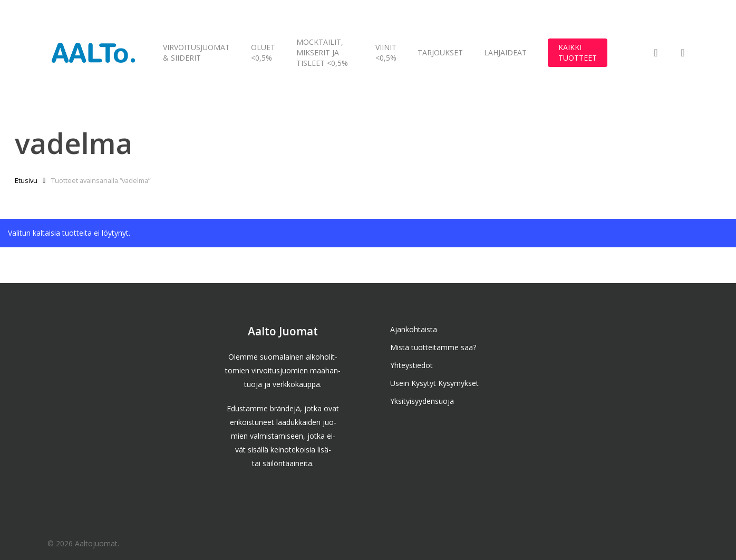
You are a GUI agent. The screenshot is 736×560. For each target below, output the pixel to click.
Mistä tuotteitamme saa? (433, 347)
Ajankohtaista (414, 329)
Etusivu (26, 180)
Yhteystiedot (411, 365)
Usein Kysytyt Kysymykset (434, 383)
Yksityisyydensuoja (422, 401)
